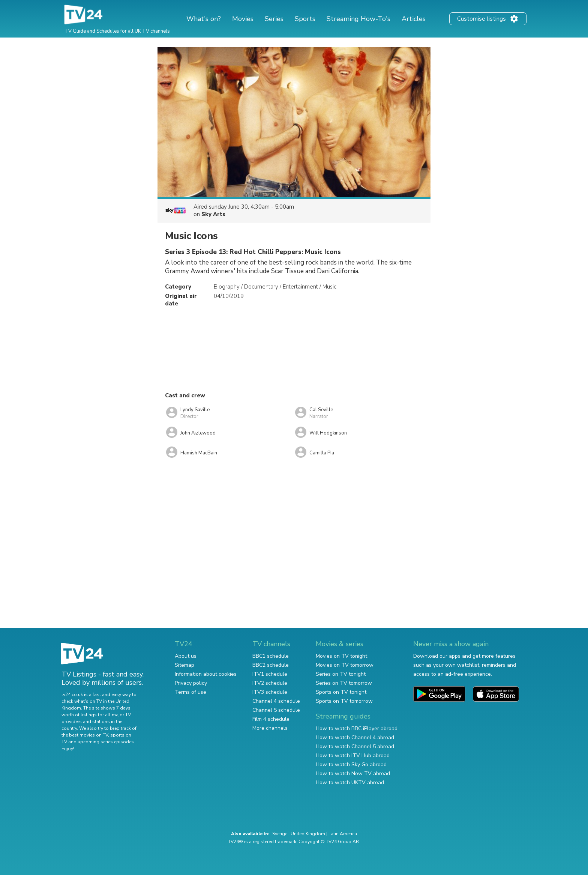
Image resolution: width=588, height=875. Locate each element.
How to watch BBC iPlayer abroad (357, 728)
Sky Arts (213, 214)
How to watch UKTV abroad (350, 783)
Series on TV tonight (341, 674)
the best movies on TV (85, 735)
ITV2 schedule (270, 683)
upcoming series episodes (106, 742)
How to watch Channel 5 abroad (355, 746)
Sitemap (184, 665)
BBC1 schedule (271, 656)
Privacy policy (191, 683)
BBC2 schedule (271, 665)
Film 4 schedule (271, 719)
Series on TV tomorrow (344, 683)
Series (274, 19)
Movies (243, 19)
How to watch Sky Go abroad (351, 764)
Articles (414, 19)
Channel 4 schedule (276, 701)
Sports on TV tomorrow (344, 701)
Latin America (343, 834)
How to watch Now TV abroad (353, 774)
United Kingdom (308, 834)
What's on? (204, 19)
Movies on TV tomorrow (345, 665)
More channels (270, 728)
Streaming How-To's (358, 19)
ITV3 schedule (270, 692)
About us (186, 656)
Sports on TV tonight (341, 692)
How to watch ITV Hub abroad (353, 755)
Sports (305, 19)
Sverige (280, 834)
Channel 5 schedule (276, 710)
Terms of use (190, 692)
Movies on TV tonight (341, 656)
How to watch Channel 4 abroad (355, 737)
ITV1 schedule (270, 674)
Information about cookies (206, 674)
